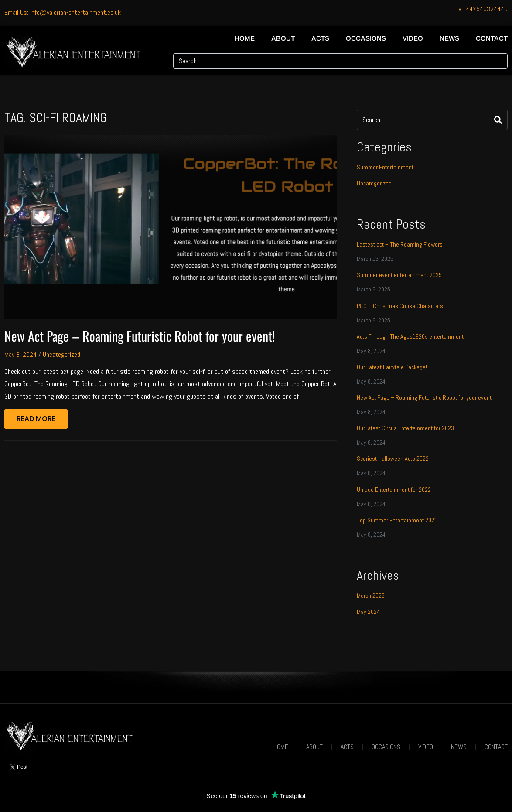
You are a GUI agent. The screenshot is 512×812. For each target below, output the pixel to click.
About (283, 38)
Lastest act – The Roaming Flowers (400, 244)
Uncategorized (61, 355)
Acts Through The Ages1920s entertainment (410, 336)
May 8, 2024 (20, 355)
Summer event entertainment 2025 (399, 275)
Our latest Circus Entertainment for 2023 (405, 428)
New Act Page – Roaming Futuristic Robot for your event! (140, 336)
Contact (492, 38)
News (449, 38)
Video (413, 38)
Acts (320, 38)
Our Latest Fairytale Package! (392, 367)
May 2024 (368, 612)
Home (245, 38)
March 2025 (371, 596)
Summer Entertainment (385, 167)
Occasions (366, 38)
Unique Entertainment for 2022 (394, 490)
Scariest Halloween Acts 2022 (393, 459)
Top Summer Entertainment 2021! (398, 520)
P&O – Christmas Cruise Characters (400, 306)
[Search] (498, 61)
